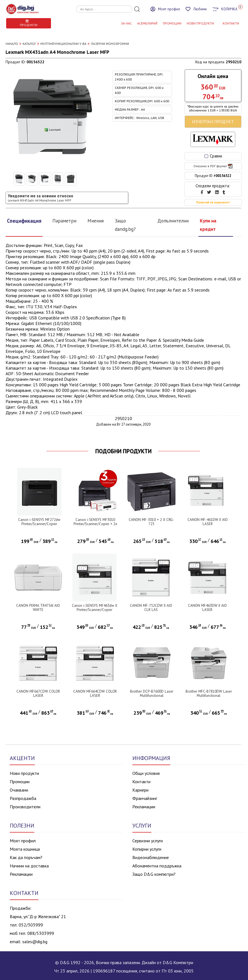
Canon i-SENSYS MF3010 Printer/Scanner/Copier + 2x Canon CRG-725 (95, 524)
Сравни (213, 156)
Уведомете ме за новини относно (41, 198)
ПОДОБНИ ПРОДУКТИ (123, 451)
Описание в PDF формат (213, 166)
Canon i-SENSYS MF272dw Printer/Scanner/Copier (39, 522)
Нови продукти (24, 773)
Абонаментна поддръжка (157, 866)
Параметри (64, 221)
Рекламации (144, 807)
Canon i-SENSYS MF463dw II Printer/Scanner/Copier (94, 608)
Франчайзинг (145, 798)
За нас (126, 23)
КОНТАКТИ (231, 23)
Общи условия (146, 773)
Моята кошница (25, 849)
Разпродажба (23, 798)
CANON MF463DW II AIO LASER (207, 608)
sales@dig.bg (35, 942)
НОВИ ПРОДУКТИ (200, 23)
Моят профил (23, 841)
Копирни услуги (147, 849)
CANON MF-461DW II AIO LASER (208, 522)
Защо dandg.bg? (125, 225)
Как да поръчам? (26, 857)
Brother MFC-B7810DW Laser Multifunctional (209, 693)
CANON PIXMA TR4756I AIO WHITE (38, 608)
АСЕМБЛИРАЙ (147, 23)
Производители (25, 807)
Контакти (141, 782)
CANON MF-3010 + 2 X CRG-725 (151, 522)
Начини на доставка (29, 866)
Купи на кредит (208, 225)
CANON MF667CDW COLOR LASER (38, 693)
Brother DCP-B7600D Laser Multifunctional (152, 693)
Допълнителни (173, 221)
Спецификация (24, 221)
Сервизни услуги (148, 841)
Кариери (140, 790)
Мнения (96, 221)
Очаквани (19, 790)
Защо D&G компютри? (154, 874)
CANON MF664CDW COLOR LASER (95, 693)
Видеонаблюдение (151, 857)
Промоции (172, 23)
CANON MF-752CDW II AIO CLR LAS (151, 608)
